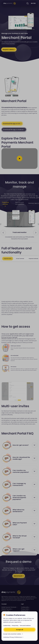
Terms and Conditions (25, 626)
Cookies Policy (7, 626)
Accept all (20, 630)
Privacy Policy (15, 626)
